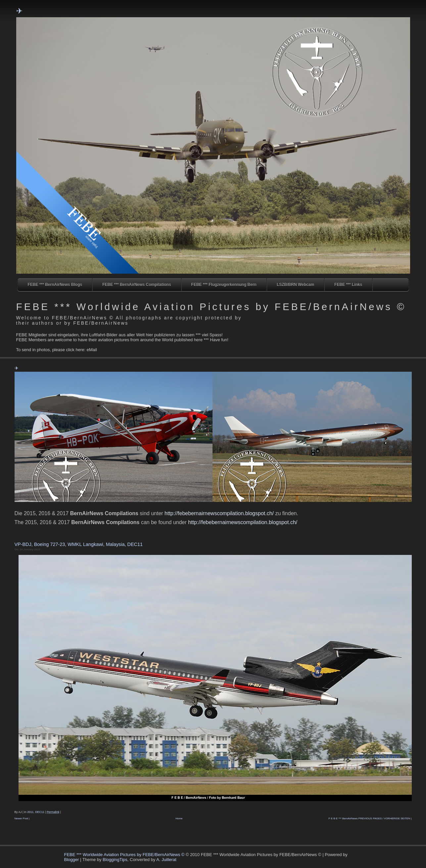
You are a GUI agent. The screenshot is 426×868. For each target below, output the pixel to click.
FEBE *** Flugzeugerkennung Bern (224, 285)
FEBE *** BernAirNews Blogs (55, 285)
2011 (30, 812)
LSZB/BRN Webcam (295, 285)
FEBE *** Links (348, 285)
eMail (92, 350)
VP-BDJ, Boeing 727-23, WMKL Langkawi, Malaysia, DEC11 (79, 544)
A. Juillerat (166, 860)
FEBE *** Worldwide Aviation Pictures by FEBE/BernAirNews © (211, 307)
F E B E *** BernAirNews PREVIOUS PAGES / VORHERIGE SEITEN (370, 818)
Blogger (72, 860)
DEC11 (40, 812)
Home (179, 818)
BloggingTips (115, 860)
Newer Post (21, 818)
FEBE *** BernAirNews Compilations (137, 285)
